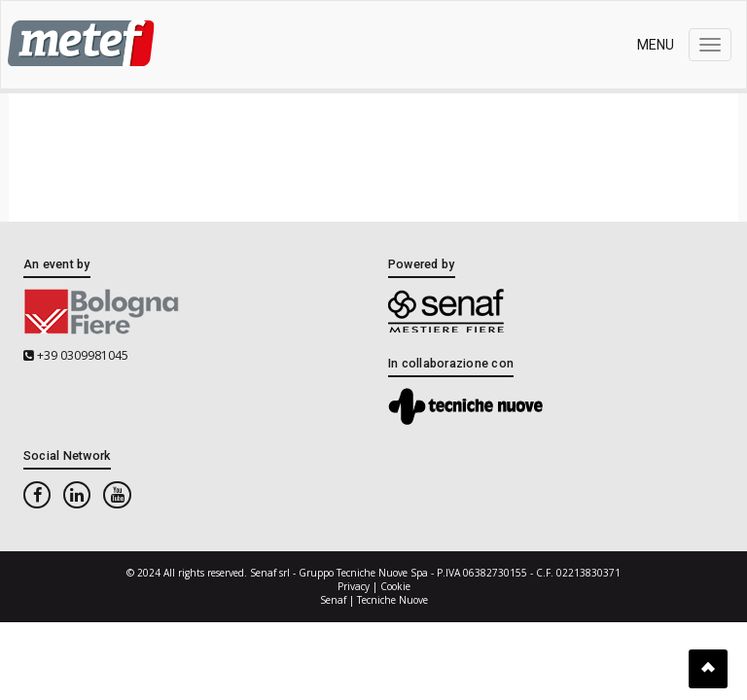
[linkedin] (77, 495)
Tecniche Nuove (392, 600)
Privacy (354, 586)
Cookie (395, 586)
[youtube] (117, 495)
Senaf (333, 600)
